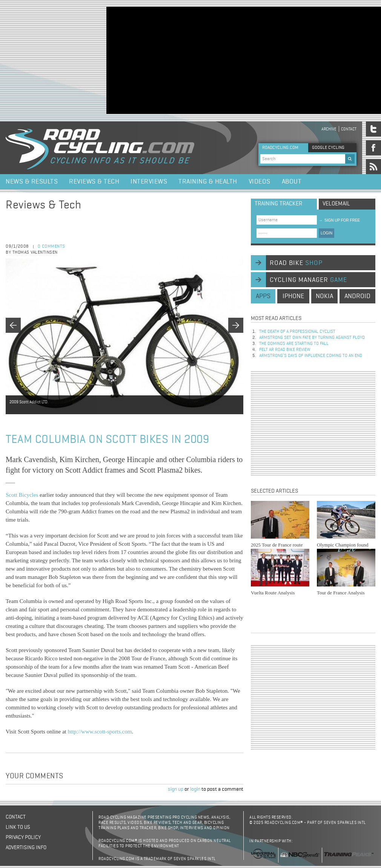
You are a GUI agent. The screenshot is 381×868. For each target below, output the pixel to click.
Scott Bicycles (22, 495)
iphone (293, 296)
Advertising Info (26, 848)
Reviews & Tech (94, 182)
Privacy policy (23, 837)
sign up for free (339, 220)
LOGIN (326, 233)
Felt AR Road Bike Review (285, 350)
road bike (296, 263)
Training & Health (208, 182)
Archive (329, 129)
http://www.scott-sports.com (100, 732)
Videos (260, 182)
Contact (349, 129)
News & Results (32, 182)
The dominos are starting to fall (294, 344)
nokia (324, 296)
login (195, 789)
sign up (176, 789)
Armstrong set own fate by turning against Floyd (312, 338)
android (357, 296)
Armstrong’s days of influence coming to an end (311, 356)
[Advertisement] (183, 60)
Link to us (18, 827)
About (292, 182)
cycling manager (308, 280)
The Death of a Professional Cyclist (297, 332)
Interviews (149, 182)
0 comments (51, 246)
